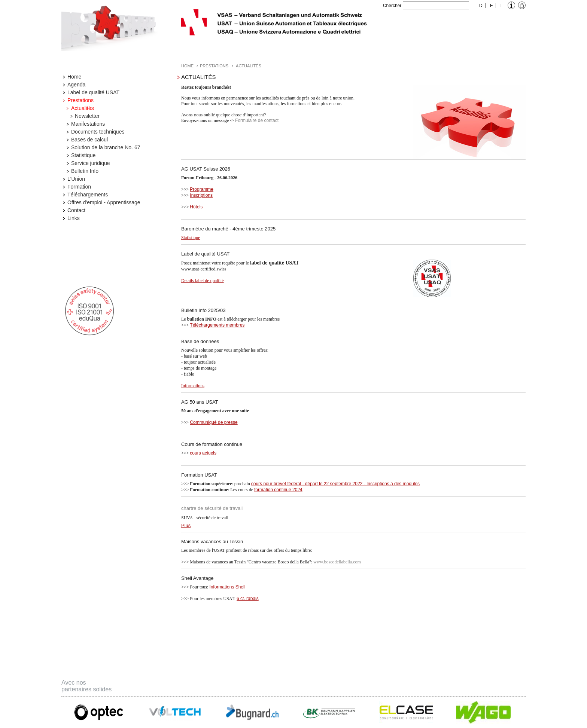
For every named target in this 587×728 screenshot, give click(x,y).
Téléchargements (88, 195)
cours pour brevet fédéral (276, 484)
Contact (76, 210)
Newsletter (87, 116)
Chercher (392, 6)
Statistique (83, 155)
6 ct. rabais (248, 599)
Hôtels (197, 207)
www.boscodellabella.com (337, 562)
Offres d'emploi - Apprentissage (104, 202)
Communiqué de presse (214, 422)
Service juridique (91, 163)
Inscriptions (201, 195)
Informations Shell (227, 587)
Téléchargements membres (217, 325)
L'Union (76, 179)
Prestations (80, 100)
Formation (79, 187)
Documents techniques (98, 132)
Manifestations (88, 124)
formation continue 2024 (278, 490)
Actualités (83, 108)
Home (74, 77)
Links (74, 218)
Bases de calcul (89, 140)
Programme (202, 189)
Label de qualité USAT (93, 92)
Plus (186, 525)
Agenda (76, 85)
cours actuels (203, 453)
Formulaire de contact (257, 120)
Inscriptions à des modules (393, 484)
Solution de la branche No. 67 (106, 147)
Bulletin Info (85, 171)
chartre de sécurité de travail (212, 508)
